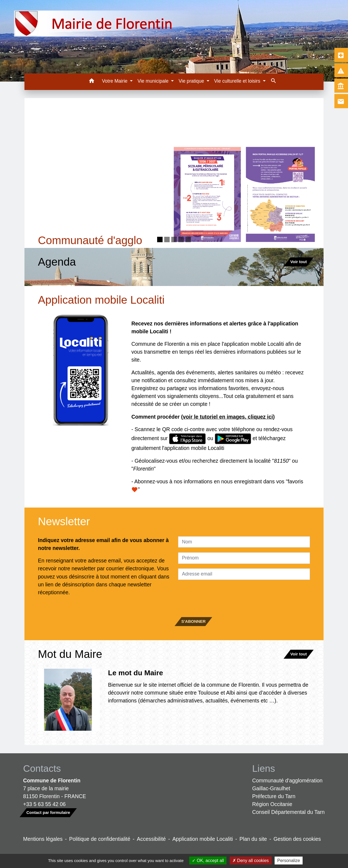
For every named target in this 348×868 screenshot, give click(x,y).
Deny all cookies (251, 861)
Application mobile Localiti (203, 839)
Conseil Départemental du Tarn (289, 812)
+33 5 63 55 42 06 (44, 804)
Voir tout (299, 262)
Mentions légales (43, 839)
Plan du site (253, 839)
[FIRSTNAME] (244, 558)
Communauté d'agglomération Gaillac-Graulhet (288, 784)
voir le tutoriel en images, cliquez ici (228, 417)
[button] (91, 82)
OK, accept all (208, 861)
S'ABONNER (193, 621)
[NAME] (244, 542)
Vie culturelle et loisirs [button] (238, 81)
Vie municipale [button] (154, 81)
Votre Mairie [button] (115, 81)
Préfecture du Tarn (274, 796)
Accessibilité (151, 839)
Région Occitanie (272, 804)
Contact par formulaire (48, 812)
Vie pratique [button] (192, 81)
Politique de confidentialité (100, 839)
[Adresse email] (244, 574)
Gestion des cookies (297, 839)
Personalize (289, 861)
